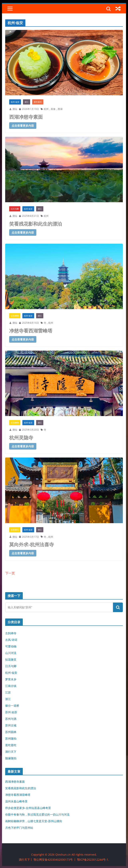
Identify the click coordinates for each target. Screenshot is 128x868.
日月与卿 (15, 209)
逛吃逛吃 (38, 102)
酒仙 (15, 109)
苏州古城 (11, 725)
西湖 (60, 109)
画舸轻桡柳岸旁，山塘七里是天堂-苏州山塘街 (34, 821)
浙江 (27, 102)
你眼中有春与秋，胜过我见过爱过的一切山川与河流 (37, 814)
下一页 (10, 573)
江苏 (8, 692)
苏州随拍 (11, 738)
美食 (53, 109)
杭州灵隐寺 (21, 437)
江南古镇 (11, 686)
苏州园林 (11, 732)
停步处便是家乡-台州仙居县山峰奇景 (28, 808)
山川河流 (11, 653)
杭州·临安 (15, 102)
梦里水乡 (11, 679)
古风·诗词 (11, 640)
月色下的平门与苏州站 (19, 828)
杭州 (46, 109)
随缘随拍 (11, 758)
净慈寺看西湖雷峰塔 (31, 331)
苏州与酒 (11, 719)
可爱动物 (11, 646)
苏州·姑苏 (11, 712)
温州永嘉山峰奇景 (16, 801)
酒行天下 (11, 752)
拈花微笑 (11, 659)
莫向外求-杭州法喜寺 (32, 544)
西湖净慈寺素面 (26, 117)
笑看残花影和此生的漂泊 (36, 224)
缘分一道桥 (12, 706)
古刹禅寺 (15, 316)
